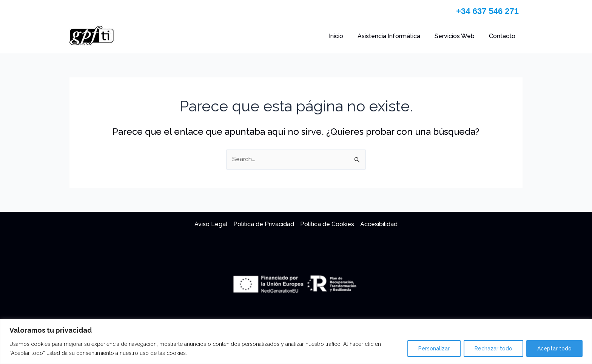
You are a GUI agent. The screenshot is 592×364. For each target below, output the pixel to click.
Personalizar (434, 349)
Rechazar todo (493, 349)
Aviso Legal (211, 224)
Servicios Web (458, 36)
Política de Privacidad (264, 224)
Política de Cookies (327, 224)
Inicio (344, 36)
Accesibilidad (379, 224)
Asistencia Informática (395, 36)
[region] (296, 342)
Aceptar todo (554, 349)
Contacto (503, 36)
